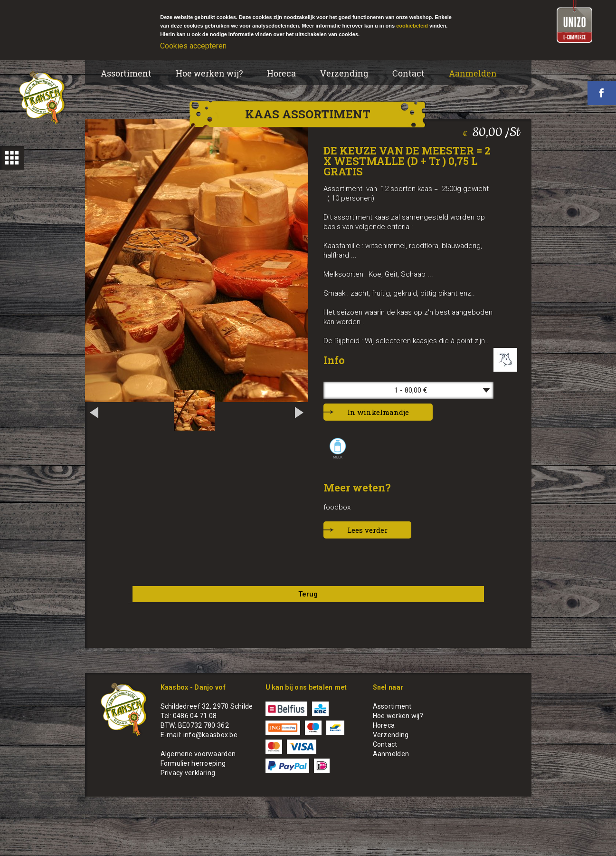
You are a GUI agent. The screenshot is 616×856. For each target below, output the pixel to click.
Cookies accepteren (193, 46)
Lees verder (367, 530)
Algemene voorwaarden (198, 754)
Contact (408, 73)
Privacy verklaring (188, 773)
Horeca (281, 73)
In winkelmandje (378, 412)
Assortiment (126, 73)
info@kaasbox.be (210, 735)
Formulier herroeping (193, 763)
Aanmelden (473, 73)
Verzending (344, 73)
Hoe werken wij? (209, 73)
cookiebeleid (412, 26)
